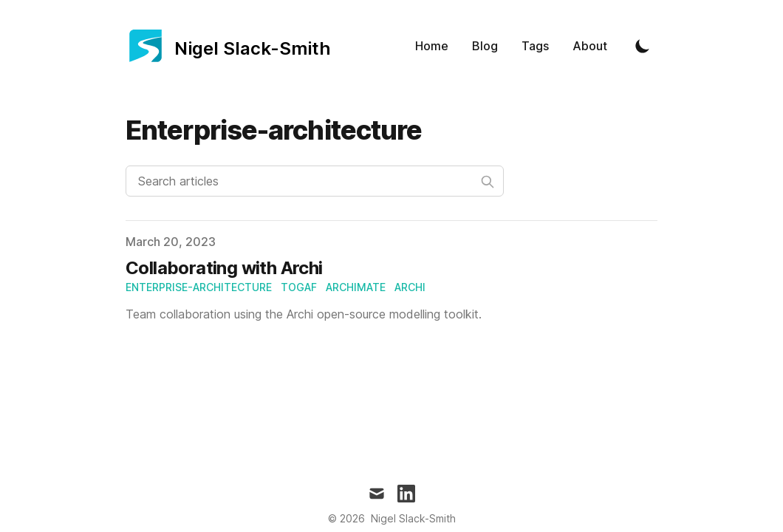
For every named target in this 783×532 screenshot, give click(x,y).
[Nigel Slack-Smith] (228, 46)
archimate (356, 287)
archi (410, 287)
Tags (535, 46)
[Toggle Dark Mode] (643, 46)
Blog (485, 46)
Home (432, 46)
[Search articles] (315, 181)
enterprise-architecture (199, 287)
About (590, 46)
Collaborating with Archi (224, 268)
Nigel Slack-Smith (413, 518)
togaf (299, 287)
